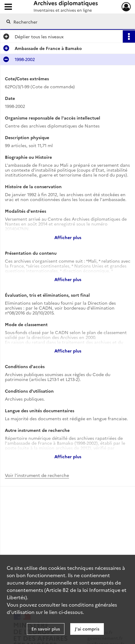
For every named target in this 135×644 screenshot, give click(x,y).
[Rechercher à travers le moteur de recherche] (65, 22)
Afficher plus (68, 237)
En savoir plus (46, 629)
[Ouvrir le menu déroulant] (8, 7)
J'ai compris (87, 629)
